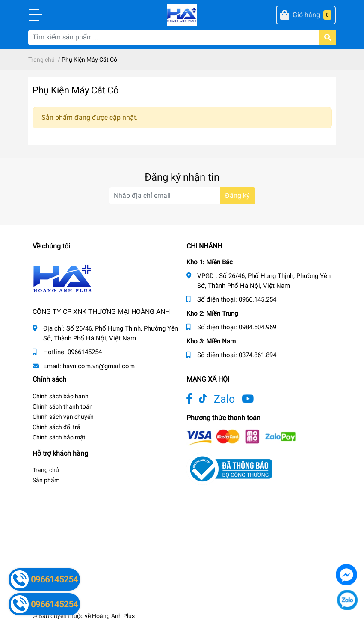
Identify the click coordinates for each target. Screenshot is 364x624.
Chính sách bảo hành (61, 396)
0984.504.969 (257, 327)
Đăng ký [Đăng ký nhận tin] (237, 196)
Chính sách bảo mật (59, 437)
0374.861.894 (257, 355)
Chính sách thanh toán (63, 406)
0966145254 (85, 352)
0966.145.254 (257, 299)
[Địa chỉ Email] (182, 196)
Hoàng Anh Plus (113, 616)
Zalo (224, 399)
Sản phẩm (46, 480)
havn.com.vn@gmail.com (99, 366)
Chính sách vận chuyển (63, 417)
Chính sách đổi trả (56, 427)
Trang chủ (46, 470)
